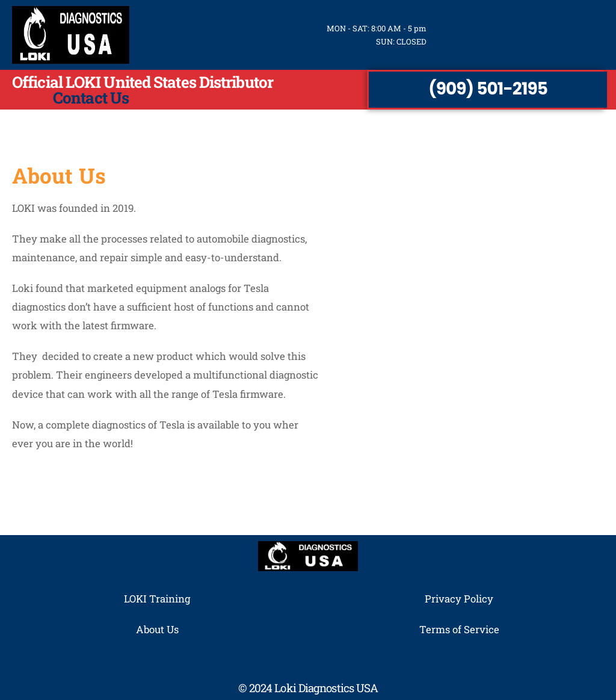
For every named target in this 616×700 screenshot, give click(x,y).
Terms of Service (459, 629)
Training (170, 599)
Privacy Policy (459, 599)
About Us (157, 629)
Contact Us (91, 98)
